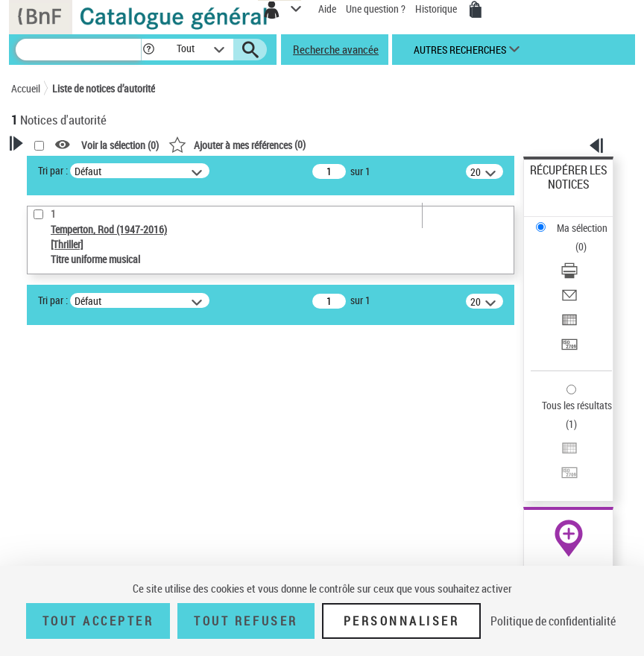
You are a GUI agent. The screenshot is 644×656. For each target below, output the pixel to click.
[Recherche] (78, 50)
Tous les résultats (577, 405)
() (237, 144)
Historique (437, 9)
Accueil (26, 88)
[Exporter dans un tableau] (569, 325)
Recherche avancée (336, 49)
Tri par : (53, 170)
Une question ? (376, 9)
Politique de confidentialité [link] (553, 621)
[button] (149, 50)
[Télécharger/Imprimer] (569, 275)
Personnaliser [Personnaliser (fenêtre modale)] (402, 621)
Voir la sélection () (120, 145)
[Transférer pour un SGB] (569, 349)
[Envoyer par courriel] (569, 300)
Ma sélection (582, 228)
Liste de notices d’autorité (104, 88)
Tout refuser (246, 621)
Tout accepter (98, 621)
